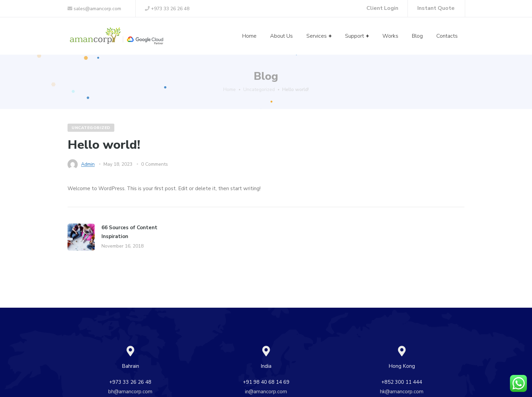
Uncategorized (259, 89)
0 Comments (155, 164)
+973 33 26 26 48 (167, 9)
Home (230, 89)
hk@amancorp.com (402, 392)
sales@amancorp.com (94, 9)
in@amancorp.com (266, 392)
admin (88, 164)
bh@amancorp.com (130, 392)
